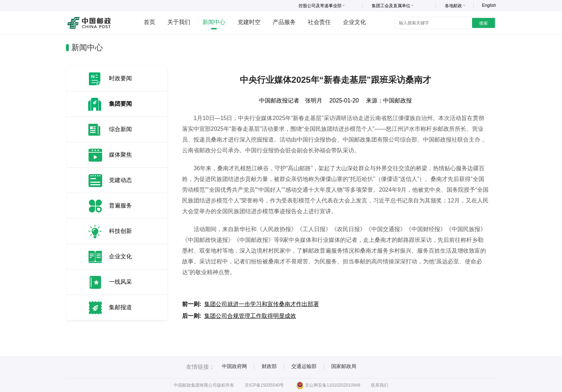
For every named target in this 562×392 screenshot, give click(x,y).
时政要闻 (120, 78)
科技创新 (120, 231)
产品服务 (284, 22)
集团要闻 (120, 104)
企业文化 (354, 22)
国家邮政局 (344, 366)
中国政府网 (234, 366)
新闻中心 (214, 22)
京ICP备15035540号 (264, 385)
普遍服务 (120, 205)
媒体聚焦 (120, 155)
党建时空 (249, 22)
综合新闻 (120, 129)
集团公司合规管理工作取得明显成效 (250, 316)
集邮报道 (120, 307)
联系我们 (380, 385)
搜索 (484, 23)
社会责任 (319, 22)
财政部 (269, 366)
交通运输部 (304, 366)
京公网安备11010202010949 (328, 385)
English (489, 5)
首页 (149, 22)
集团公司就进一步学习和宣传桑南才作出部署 (262, 304)
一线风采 (120, 282)
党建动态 (120, 180)
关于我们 (179, 22)
